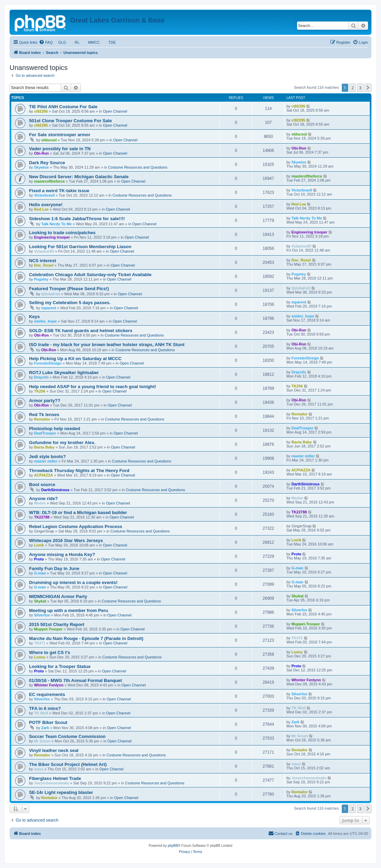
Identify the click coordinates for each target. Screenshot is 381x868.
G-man (40, 573)
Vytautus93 (44, 251)
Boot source (42, 485)
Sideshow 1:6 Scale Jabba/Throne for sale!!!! (77, 219)
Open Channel (115, 111)
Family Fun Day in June (54, 568)
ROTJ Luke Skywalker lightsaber (64, 373)
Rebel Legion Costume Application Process (76, 527)
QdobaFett (51, 294)
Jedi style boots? (47, 457)
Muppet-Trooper (48, 629)
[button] (368, 88)
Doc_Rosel (44, 265)
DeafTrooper (45, 433)
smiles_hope (46, 321)
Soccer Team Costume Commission (67, 736)
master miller (46, 461)
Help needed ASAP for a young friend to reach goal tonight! (93, 387)
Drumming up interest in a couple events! (73, 582)
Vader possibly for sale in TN (60, 149)
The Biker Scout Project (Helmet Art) (68, 764)
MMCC (94, 42)
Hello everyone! (46, 205)
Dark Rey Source (47, 163)
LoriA (39, 545)
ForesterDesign (48, 363)
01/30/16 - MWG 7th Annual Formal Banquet (75, 680)
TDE (112, 42)
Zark (45, 728)
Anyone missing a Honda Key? (62, 554)
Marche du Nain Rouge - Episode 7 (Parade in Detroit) (86, 638)
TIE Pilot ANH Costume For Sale (63, 107)
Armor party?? (45, 401)
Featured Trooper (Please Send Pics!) (69, 289)
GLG (62, 42)
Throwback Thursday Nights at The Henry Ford (79, 471)
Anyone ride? (43, 499)
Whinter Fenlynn (49, 685)
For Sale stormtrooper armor (60, 135)
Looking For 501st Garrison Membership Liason (80, 247)
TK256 (40, 391)
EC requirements (47, 694)
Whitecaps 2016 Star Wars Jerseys (66, 540)
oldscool (49, 140)
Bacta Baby (44, 447)
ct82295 (41, 111)
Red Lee (41, 209)
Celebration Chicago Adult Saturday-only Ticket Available (90, 275)
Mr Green (42, 741)
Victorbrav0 (44, 195)
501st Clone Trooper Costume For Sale (70, 121)
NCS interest (43, 261)
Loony (40, 657)
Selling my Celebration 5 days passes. (70, 303)
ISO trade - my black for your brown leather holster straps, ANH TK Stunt (107, 345)
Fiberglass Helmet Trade (55, 778)
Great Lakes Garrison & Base (117, 20)
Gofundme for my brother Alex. (62, 443)
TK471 (40, 643)
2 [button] (352, 88)
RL (77, 42)
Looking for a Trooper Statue (60, 666)
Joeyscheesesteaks (52, 783)
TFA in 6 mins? (45, 708)
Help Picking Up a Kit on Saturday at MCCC (75, 359)
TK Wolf (41, 713)
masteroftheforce (50, 181)
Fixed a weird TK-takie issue (59, 191)
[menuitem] (46, 42)
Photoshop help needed (54, 429)
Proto (39, 559)
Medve (40, 503)
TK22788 (42, 517)
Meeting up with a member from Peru (69, 610)
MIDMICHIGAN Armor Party (58, 596)
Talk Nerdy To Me (57, 224)
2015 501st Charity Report (57, 624)
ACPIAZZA (44, 475)
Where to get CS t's (50, 652)
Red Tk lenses (44, 415)
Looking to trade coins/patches (62, 233)
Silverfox (42, 615)
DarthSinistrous (55, 490)
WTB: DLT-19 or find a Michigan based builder (78, 513)
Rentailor (42, 419)
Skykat (40, 601)
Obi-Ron (41, 153)
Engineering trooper (52, 237)
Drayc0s (41, 377)
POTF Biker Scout (48, 722)
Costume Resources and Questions (138, 167)
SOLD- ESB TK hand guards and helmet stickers (81, 331)
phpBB (173, 846)
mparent (49, 308)
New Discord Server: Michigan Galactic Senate (79, 177)
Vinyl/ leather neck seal (54, 750)
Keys (34, 317)
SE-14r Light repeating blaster (61, 792)
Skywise (41, 167)
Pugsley (41, 279)
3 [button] (360, 88)
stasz (39, 769)
